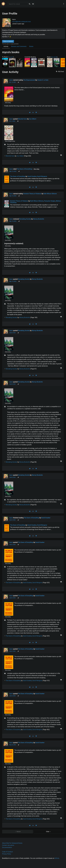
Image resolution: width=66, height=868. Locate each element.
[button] (60, 72)
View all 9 (11, 57)
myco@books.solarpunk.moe (21, 22)
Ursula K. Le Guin (43, 80)
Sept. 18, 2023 (13, 171)
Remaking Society (25, 219)
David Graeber (46, 518)
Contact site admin (8, 845)
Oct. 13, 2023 (13, 82)
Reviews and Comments (19, 46)
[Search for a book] (18, 4)
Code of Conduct (8, 852)
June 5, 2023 (12, 520)
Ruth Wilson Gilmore (50, 194)
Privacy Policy (7, 854)
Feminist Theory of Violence (32, 194)
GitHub (57, 858)
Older (49, 832)
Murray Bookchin (39, 219)
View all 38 (54, 57)
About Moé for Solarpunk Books (12, 843)
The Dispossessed (29, 80)
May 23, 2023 (13, 745)
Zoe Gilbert (33, 119)
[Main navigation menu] (64, 4)
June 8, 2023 (12, 333)
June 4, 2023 (12, 696)
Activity (6, 46)
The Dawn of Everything (24, 169)
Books (31, 46)
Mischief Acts (22, 119)
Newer (18, 832)
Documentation (7, 847)
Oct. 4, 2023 (12, 121)
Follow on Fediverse (8, 41)
